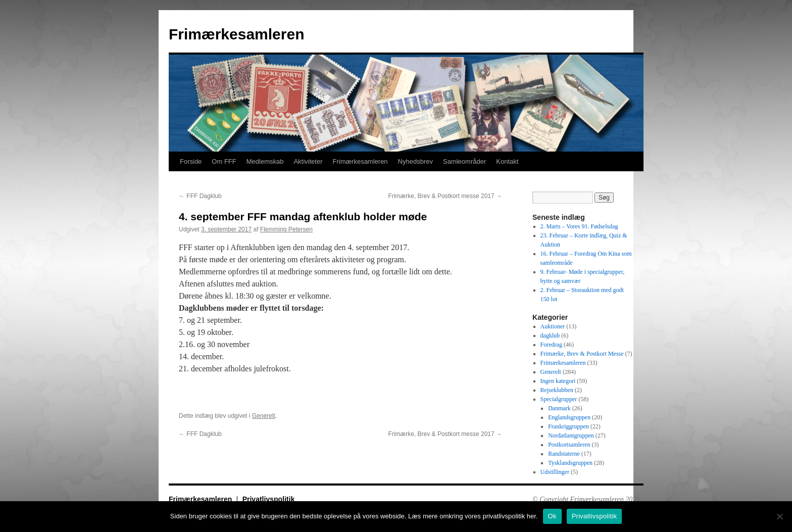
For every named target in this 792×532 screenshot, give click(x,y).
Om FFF (224, 161)
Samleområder (464, 161)
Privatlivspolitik (268, 499)
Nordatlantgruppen (571, 436)
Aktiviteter (308, 161)
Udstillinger (555, 472)
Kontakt (507, 161)
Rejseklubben (557, 390)
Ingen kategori (558, 381)
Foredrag (551, 345)
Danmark (559, 408)
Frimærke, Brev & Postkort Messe (582, 354)
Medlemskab (265, 161)
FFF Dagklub (200, 196)
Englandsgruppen (569, 417)
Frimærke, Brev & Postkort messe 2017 (445, 196)
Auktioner (553, 326)
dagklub (550, 335)
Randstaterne (564, 454)
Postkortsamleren (569, 445)
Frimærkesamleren (236, 34)
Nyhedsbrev (415, 161)
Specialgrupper (559, 399)
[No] (779, 516)
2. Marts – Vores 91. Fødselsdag (579, 226)
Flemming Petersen (286, 229)
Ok (552, 516)
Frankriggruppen (568, 426)
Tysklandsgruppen (570, 463)
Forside (191, 161)
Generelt (264, 416)
